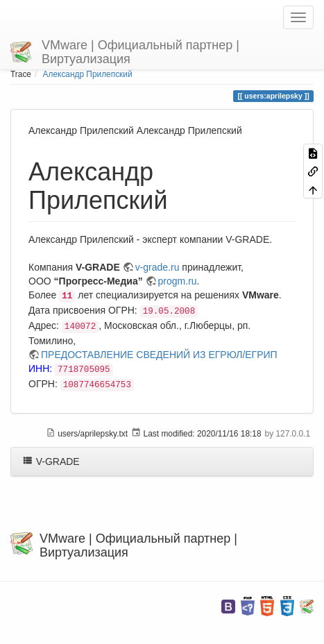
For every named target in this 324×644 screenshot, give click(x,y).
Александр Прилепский (88, 74)
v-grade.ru (157, 267)
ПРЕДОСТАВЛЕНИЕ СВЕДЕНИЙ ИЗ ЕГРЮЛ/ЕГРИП (159, 355)
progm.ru (178, 281)
